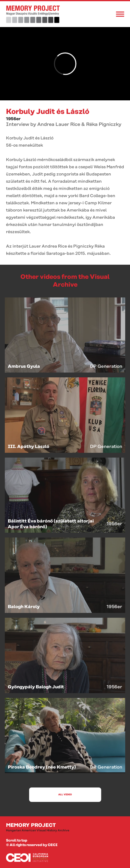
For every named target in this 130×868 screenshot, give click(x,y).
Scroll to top (17, 841)
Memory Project (65, 827)
